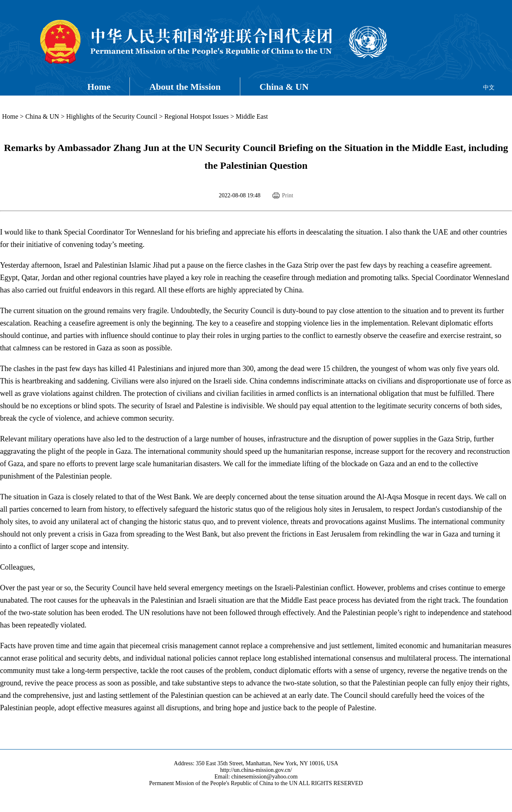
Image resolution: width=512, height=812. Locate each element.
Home (99, 87)
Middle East (252, 116)
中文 (489, 87)
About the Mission (185, 87)
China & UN (284, 87)
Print (288, 195)
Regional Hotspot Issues (196, 116)
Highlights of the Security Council (112, 116)
